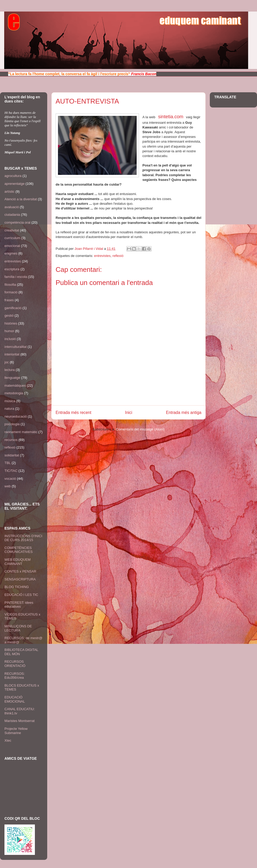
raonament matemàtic (21, 432)
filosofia (10, 285)
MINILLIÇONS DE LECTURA (18, 628)
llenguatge (12, 378)
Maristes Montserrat (20, 721)
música (10, 401)
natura (9, 409)
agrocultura (13, 176)
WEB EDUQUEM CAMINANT (18, 562)
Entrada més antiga (184, 413)
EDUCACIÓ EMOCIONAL (15, 699)
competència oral (17, 222)
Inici (129, 413)
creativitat (12, 230)
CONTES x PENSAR (20, 571)
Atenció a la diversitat (21, 199)
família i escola (16, 277)
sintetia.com (171, 117)
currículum (12, 238)
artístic (9, 192)
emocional (12, 246)
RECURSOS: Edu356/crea (15, 676)
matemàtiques (15, 386)
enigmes (11, 253)
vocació (10, 479)
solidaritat (12, 455)
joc (7, 362)
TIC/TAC (11, 471)
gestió (9, 316)
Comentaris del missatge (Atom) (140, 429)
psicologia (12, 424)
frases (9, 300)
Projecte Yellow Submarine (16, 731)
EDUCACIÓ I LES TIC (21, 595)
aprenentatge (15, 184)
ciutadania (12, 215)
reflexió (118, 256)
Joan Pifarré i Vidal (89, 249)
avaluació (12, 207)
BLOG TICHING (17, 587)
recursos (11, 440)
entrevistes (102, 256)
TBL (8, 463)
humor (9, 331)
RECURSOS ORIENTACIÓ (15, 664)
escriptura (12, 269)
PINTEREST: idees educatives (19, 605)
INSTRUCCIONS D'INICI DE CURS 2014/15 (23, 538)
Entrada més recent (73, 413)
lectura (10, 370)
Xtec (8, 740)
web (8, 486)
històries (11, 323)
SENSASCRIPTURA (20, 579)
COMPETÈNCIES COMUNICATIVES (18, 550)
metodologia (14, 393)
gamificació (13, 308)
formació (11, 292)
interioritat (12, 354)
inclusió (10, 339)
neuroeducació (16, 416)
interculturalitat (16, 347)
